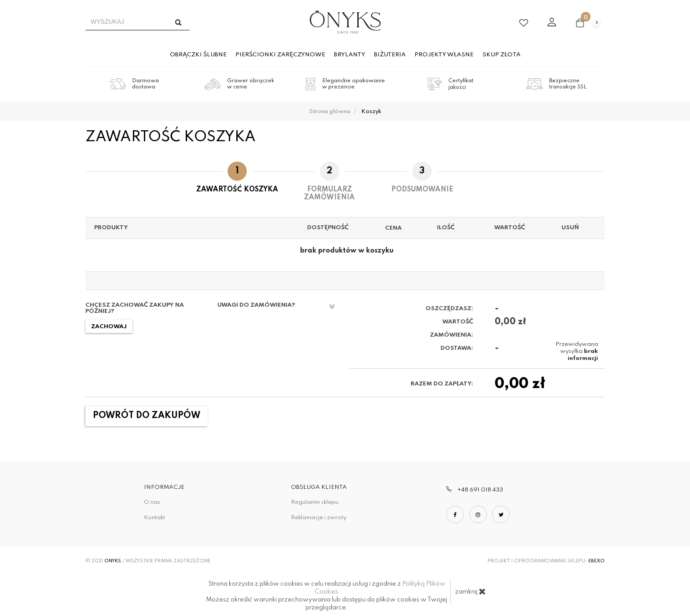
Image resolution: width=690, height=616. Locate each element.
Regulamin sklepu (315, 502)
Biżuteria (390, 55)
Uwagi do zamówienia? (276, 307)
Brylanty (350, 55)
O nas (152, 502)
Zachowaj (109, 327)
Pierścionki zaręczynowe (280, 55)
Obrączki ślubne (198, 55)
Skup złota (501, 55)
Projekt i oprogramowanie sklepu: (546, 561)
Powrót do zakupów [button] (147, 416)
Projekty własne (444, 55)
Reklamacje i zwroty (319, 518)
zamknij (470, 591)
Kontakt (154, 518)
